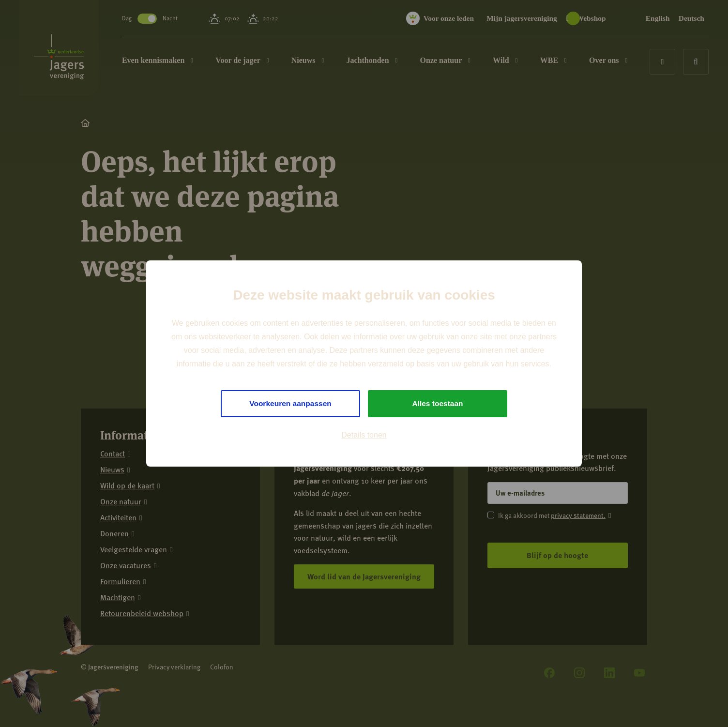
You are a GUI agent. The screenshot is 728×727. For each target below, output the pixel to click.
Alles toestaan (438, 403)
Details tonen (364, 435)
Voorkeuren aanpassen (291, 403)
